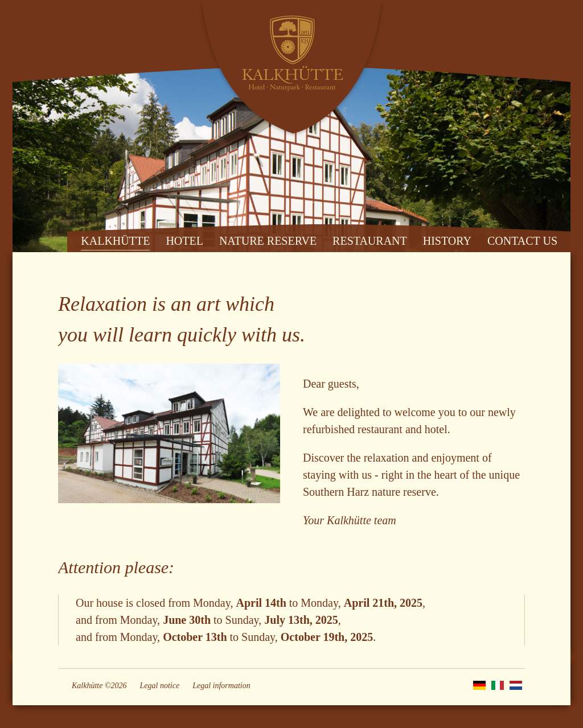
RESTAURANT (370, 241)
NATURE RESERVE (268, 241)
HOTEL (184, 241)
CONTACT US (522, 241)
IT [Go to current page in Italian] (498, 685)
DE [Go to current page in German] (479, 685)
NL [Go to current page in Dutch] (516, 685)
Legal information (221, 686)
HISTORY (447, 241)
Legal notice (160, 686)
